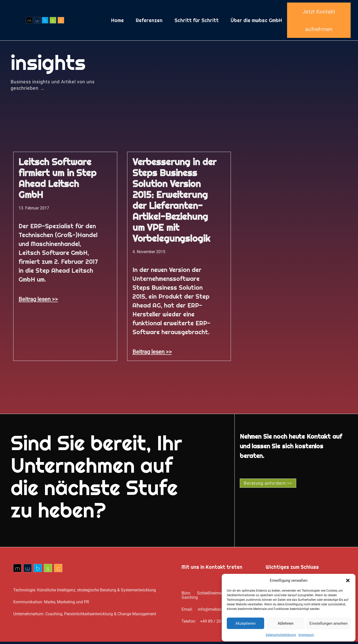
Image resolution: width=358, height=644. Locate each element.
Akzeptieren (245, 623)
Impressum (306, 635)
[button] (348, 580)
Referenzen (149, 21)
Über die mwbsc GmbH (256, 21)
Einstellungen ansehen (329, 623)
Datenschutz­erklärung (281, 635)
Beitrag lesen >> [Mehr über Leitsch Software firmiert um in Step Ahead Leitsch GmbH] (38, 301)
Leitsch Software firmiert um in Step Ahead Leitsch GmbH (57, 181)
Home (117, 21)
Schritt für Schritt (197, 21)
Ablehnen (286, 623)
